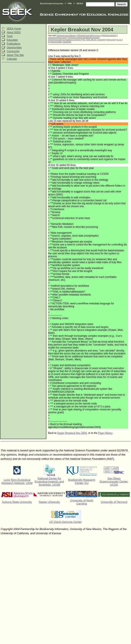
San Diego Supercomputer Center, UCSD (114, 482)
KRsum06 (111, 40)
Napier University (49, 502)
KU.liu (119, 40)
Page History (105, 433)
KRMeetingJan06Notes (66, 36)
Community (13, 51)
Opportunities (14, 48)
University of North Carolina (82, 502)
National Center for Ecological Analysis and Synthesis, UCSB (49, 482)
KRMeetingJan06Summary (89, 36)
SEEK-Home (14, 29)
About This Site (15, 55)
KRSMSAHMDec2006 (57, 38)
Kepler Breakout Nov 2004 (72, 433)
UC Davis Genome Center (66, 522)
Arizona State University (17, 502)
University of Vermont (114, 502)
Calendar (12, 59)
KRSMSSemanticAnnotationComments (64, 40)
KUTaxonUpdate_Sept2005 (60, 42)
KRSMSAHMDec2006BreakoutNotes (84, 38)
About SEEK (14, 32)
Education (12, 40)
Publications (14, 44)
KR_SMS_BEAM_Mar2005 (94, 40)
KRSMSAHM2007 (109, 36)
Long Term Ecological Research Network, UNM (17, 481)
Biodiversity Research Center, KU (82, 481)
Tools (10, 36)
